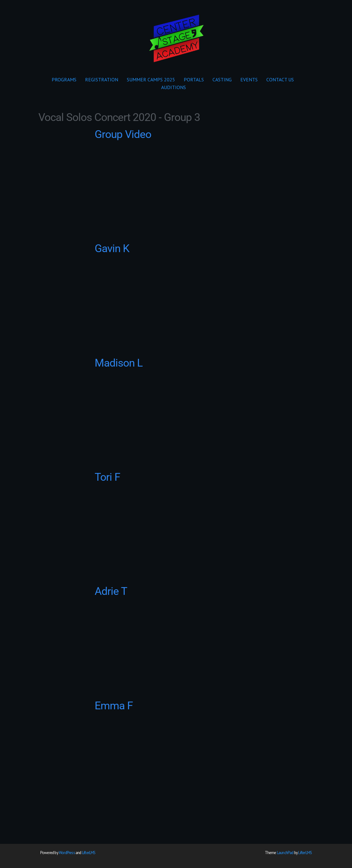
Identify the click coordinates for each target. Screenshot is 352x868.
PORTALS (194, 79)
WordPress (67, 853)
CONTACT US (280, 79)
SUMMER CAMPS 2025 (151, 79)
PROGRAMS (64, 79)
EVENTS (249, 79)
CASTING (222, 79)
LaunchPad (285, 853)
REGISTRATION (102, 79)
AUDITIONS (174, 87)
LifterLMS (89, 853)
